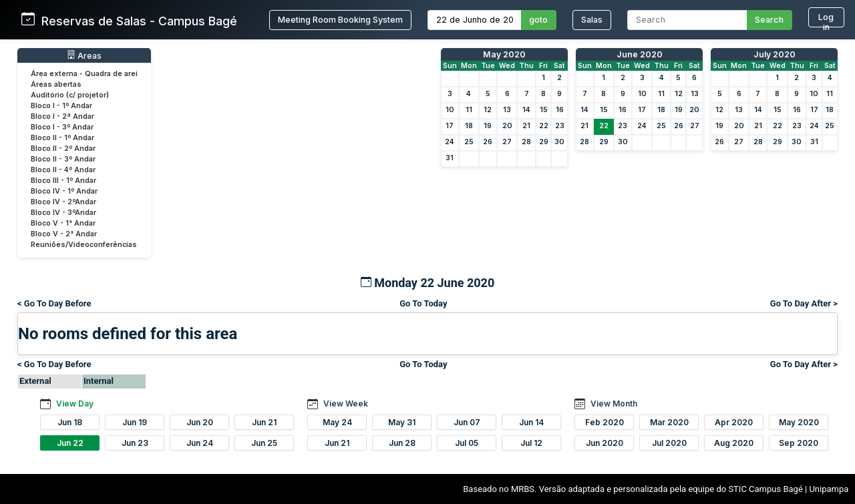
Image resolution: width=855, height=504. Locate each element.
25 (469, 142)
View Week (346, 404)
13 (507, 110)
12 (488, 110)
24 (450, 142)
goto (538, 20)
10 (450, 110)
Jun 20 (200, 422)
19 (488, 126)
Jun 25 (264, 443)
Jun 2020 (605, 443)
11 (469, 110)
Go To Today (423, 303)
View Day (75, 404)
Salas (592, 20)
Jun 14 (531, 422)
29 (544, 142)
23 (560, 126)
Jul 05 (467, 443)
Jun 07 (467, 422)
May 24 (337, 422)
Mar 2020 (669, 422)
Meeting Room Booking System (340, 20)
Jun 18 (70, 422)
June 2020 (640, 54)
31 (450, 158)
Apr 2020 (734, 422)
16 (560, 110)
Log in (826, 20)
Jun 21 (264, 422)
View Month (614, 404)
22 (544, 126)
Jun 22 (70, 443)
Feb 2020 (605, 422)
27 (507, 142)
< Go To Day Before (54, 303)
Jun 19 (135, 422)
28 (526, 142)
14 (526, 110)
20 (507, 126)
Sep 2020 (799, 443)
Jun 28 (402, 443)
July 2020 (775, 54)
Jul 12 (531, 443)
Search (769, 20)
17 (450, 126)
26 (488, 142)
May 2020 (504, 54)
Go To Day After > (804, 303)
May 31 (402, 422)
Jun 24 (200, 443)
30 (559, 142)
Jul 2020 (669, 443)
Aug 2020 (734, 443)
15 (544, 110)
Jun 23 (135, 443)
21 (526, 126)
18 (469, 126)
